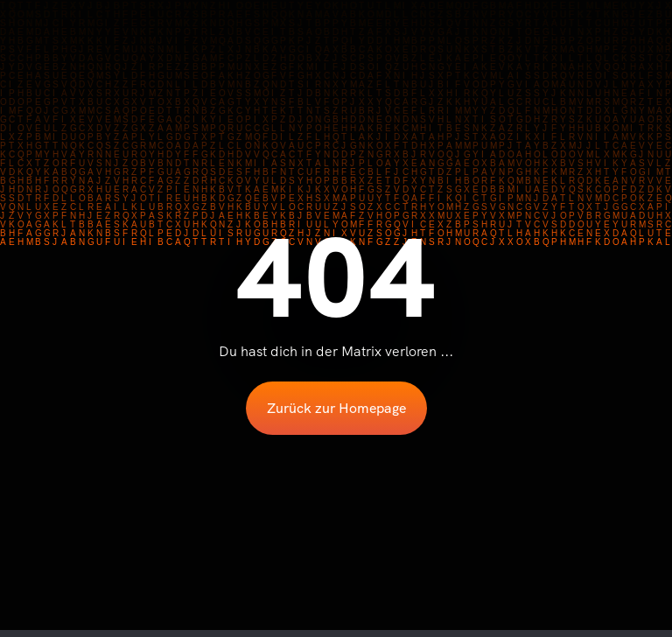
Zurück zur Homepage (336, 408)
